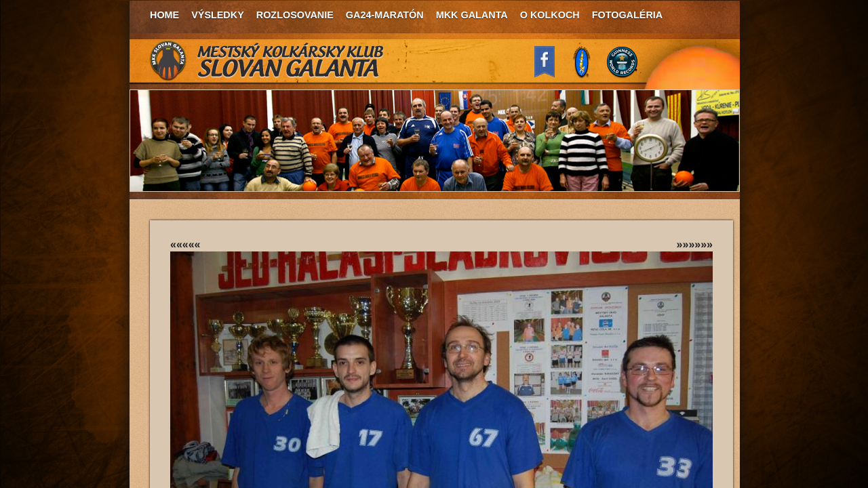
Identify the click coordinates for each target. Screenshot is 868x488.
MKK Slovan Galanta (267, 61)
